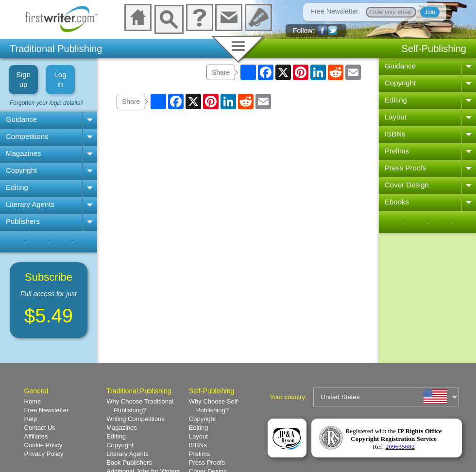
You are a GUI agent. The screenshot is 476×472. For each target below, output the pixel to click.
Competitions (27, 136)
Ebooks (397, 202)
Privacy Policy (44, 454)
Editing (17, 187)
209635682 (400, 447)
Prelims (397, 151)
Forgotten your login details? (46, 103)
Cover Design (407, 185)
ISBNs (395, 134)
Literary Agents (30, 204)
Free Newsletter (47, 410)
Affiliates (36, 436)
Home (33, 401)
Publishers (23, 221)
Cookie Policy (43, 445)
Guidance (21, 119)
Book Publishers (129, 463)
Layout (396, 117)
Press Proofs (406, 168)
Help (31, 419)
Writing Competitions (136, 419)
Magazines (24, 153)
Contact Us (40, 428)
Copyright (21, 170)
